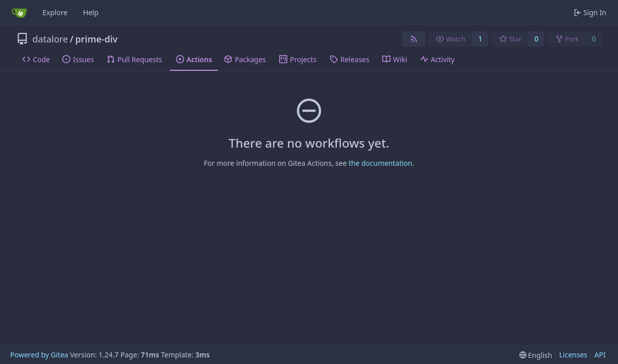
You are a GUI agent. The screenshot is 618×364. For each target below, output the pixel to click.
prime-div (97, 39)
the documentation (380, 163)
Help (91, 12)
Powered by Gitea (39, 355)
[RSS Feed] (414, 39)
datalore (50, 39)
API (600, 355)
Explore (55, 12)
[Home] (19, 13)
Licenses (573, 355)
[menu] (536, 355)
